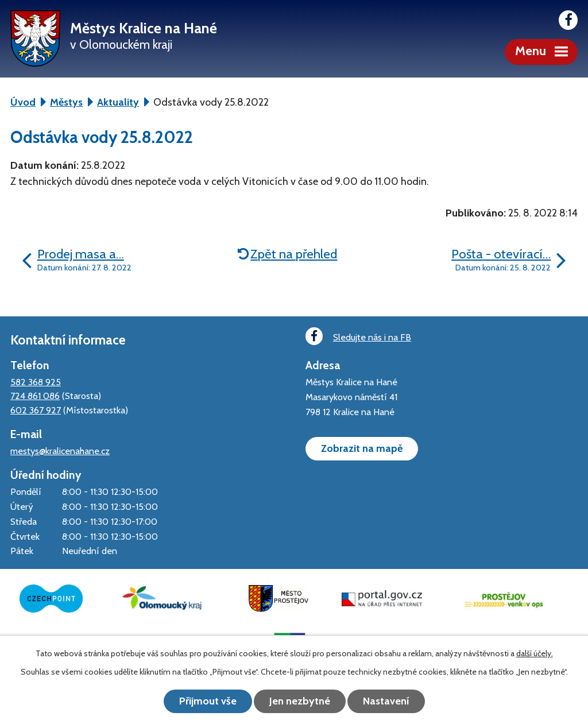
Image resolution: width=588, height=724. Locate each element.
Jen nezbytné (300, 701)
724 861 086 (35, 396)
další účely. (535, 653)
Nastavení (386, 701)
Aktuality (118, 102)
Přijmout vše (208, 701)
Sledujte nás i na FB (358, 336)
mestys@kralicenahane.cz (60, 451)
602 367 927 (36, 410)
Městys (66, 102)
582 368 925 (36, 382)
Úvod (23, 102)
